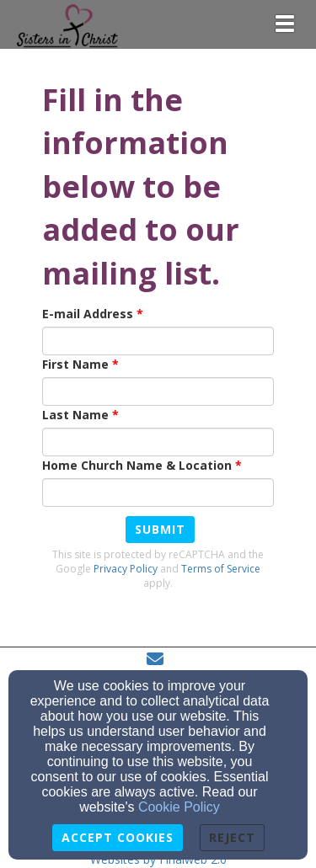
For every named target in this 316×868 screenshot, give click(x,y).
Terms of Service (221, 569)
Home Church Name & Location (137, 465)
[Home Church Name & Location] (158, 493)
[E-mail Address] (158, 341)
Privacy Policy (126, 569)
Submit (160, 529)
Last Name (75, 415)
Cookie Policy (179, 807)
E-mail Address (88, 314)
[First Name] (158, 391)
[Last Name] (158, 442)
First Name (75, 364)
